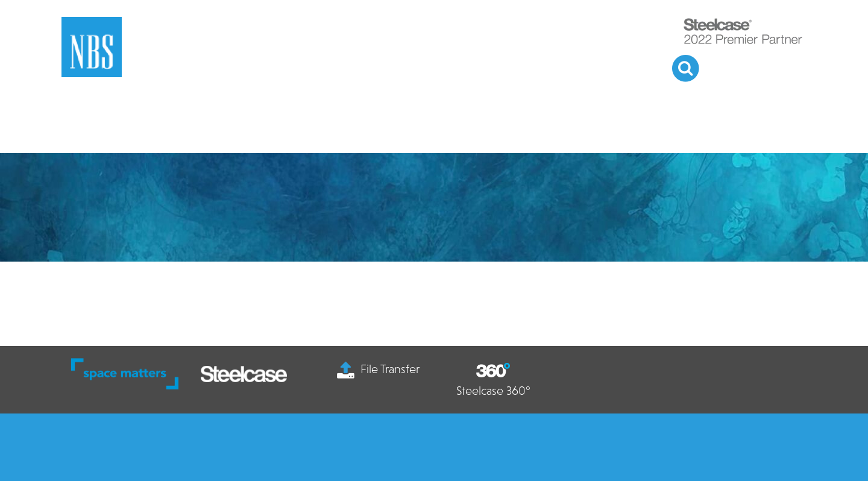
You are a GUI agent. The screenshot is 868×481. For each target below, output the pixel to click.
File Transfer (378, 369)
